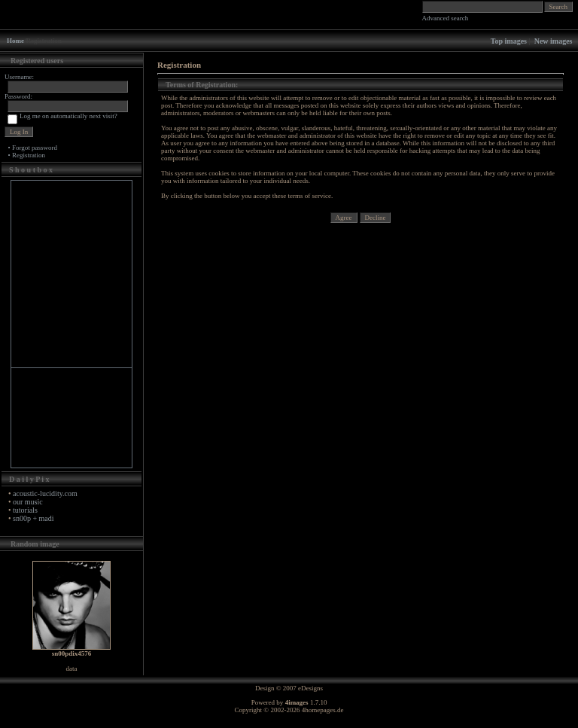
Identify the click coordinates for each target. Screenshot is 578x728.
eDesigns (310, 688)
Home (15, 41)
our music (28, 502)
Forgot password (35, 148)
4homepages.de (323, 710)
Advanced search (446, 18)
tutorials (25, 510)
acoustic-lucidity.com (45, 493)
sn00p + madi (33, 518)
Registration (29, 155)
